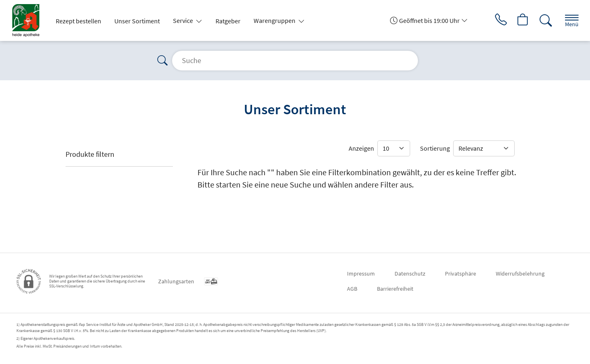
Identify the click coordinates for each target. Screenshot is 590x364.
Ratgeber (228, 21)
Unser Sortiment (137, 21)
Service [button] (184, 20)
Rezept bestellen (78, 21)
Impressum (361, 274)
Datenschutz (410, 274)
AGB (352, 289)
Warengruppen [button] (275, 20)
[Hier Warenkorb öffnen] (522, 20)
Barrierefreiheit (395, 289)
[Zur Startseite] (29, 20)
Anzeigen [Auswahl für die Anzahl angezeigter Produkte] (361, 148)
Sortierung (435, 148)
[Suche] (545, 20)
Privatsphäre (461, 274)
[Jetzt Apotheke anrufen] (499, 20)
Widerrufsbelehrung (520, 274)
